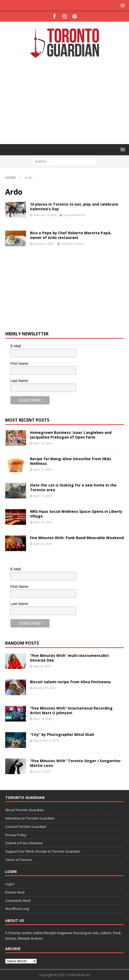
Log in (10, 884)
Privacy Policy (16, 835)
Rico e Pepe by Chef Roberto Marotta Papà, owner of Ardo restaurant (71, 235)
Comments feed (18, 901)
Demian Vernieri (73, 244)
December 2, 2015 (46, 740)
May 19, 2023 (42, 666)
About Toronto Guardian (24, 810)
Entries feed (15, 892)
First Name (19, 363)
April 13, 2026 (43, 443)
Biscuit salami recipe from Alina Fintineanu (70, 682)
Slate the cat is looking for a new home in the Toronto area (73, 487)
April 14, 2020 (43, 719)
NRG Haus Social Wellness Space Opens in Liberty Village (76, 514)
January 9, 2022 (44, 244)
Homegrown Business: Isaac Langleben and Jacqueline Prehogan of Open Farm (71, 435)
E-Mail (16, 346)
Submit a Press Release (24, 843)
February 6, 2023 (45, 215)
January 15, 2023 (45, 688)
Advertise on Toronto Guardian (30, 818)
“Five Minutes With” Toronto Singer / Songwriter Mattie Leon (75, 763)
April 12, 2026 (43, 469)
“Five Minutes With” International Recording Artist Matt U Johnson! (71, 710)
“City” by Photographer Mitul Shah (62, 734)
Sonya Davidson (74, 215)
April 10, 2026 (43, 522)
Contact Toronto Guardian (26, 827)
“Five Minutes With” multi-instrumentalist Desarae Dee (69, 658)
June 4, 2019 (42, 771)
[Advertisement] (67, 101)
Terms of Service (19, 860)
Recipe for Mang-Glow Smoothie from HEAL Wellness (71, 461)
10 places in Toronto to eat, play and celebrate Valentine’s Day (74, 207)
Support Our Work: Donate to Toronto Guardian (43, 851)
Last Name (19, 381)
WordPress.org (17, 909)
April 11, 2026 (43, 496)
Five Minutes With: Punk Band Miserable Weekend (77, 538)
